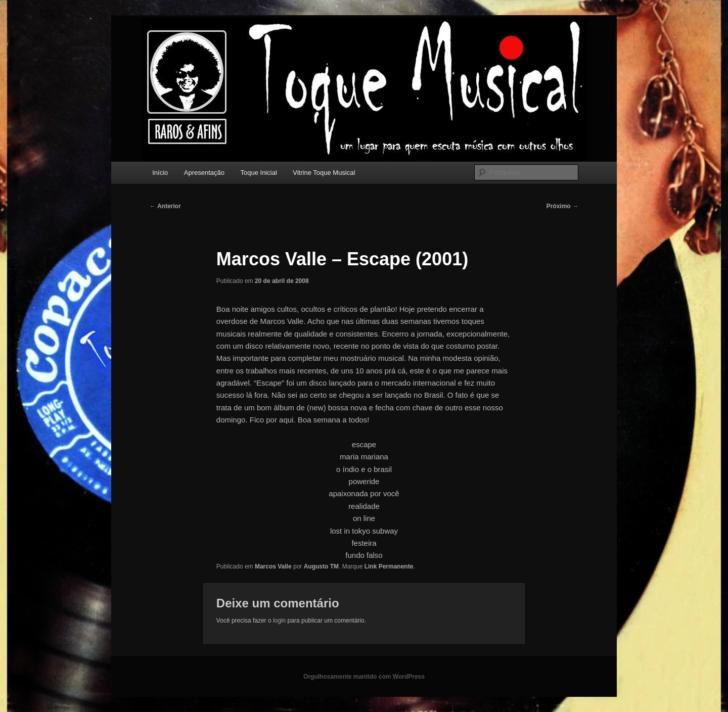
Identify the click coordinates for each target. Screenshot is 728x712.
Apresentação (204, 173)
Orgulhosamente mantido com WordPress (364, 677)
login (279, 621)
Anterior (165, 206)
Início (160, 173)
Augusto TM (321, 566)
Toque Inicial (259, 173)
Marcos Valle (273, 566)
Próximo (562, 206)
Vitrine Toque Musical (324, 173)
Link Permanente (389, 566)
